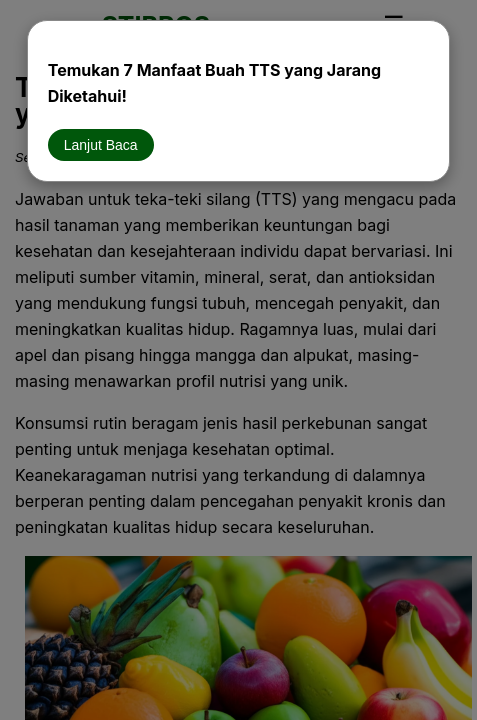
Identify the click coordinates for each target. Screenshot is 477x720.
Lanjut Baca (101, 145)
